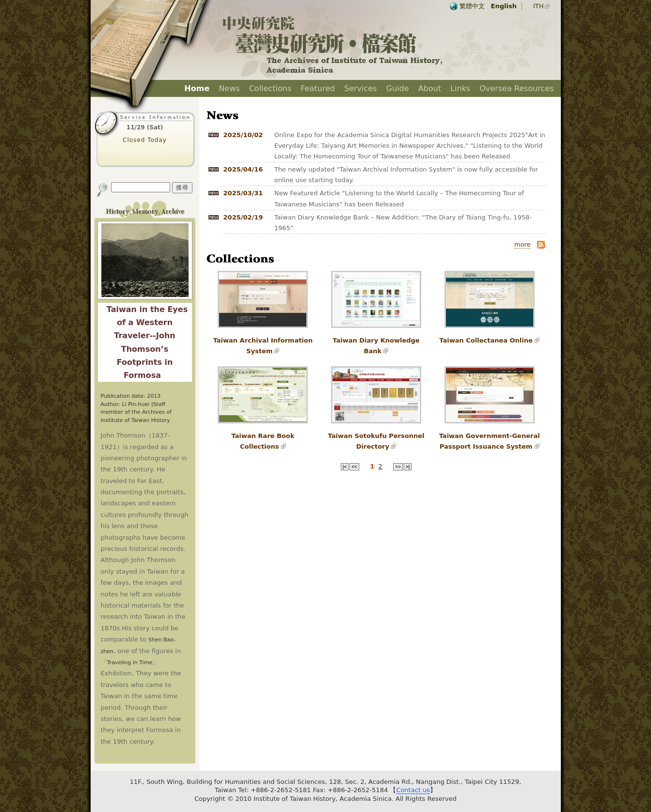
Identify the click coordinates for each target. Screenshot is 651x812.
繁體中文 (472, 6)
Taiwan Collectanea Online (486, 340)
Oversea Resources (516, 88)
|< (345, 467)
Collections (270, 88)
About (430, 88)
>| (408, 467)
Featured (318, 88)
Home (197, 88)
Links (460, 88)
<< (354, 467)
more (523, 244)
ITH (539, 6)
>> (398, 467)
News (229, 88)
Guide (398, 88)
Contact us (413, 790)
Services (360, 88)
